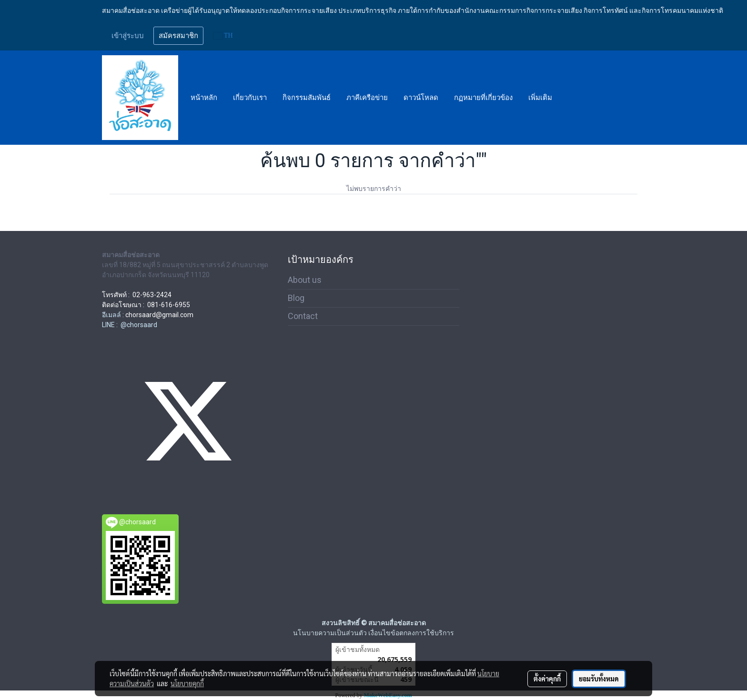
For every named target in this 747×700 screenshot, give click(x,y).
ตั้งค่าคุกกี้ (547, 679)
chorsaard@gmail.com (159, 315)
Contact (303, 316)
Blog (296, 298)
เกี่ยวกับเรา (250, 98)
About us (305, 280)
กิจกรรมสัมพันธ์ (307, 98)
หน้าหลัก (204, 98)
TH (223, 35)
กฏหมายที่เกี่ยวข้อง (483, 98)
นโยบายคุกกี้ (187, 683)
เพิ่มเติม (540, 98)
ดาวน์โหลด (421, 98)
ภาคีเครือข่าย (367, 98)
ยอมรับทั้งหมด (599, 679)
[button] (568, 98)
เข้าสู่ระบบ (128, 36)
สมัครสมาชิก (178, 36)
